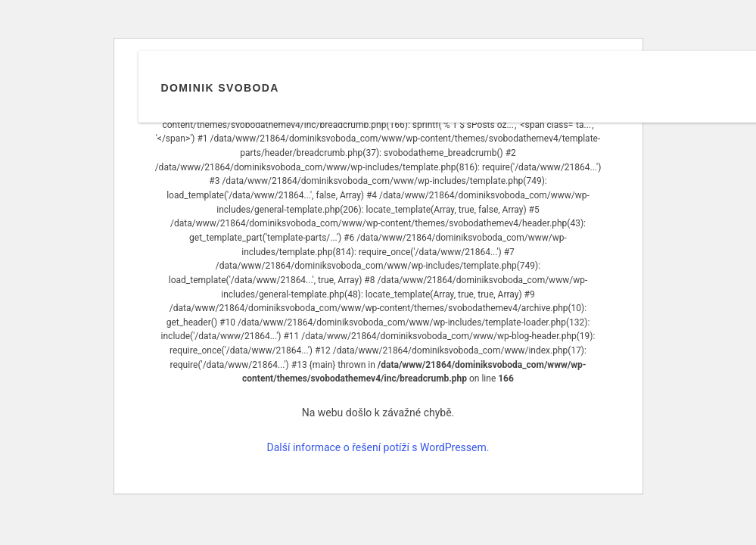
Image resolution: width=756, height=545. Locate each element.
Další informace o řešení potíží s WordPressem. (378, 447)
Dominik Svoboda (220, 88)
